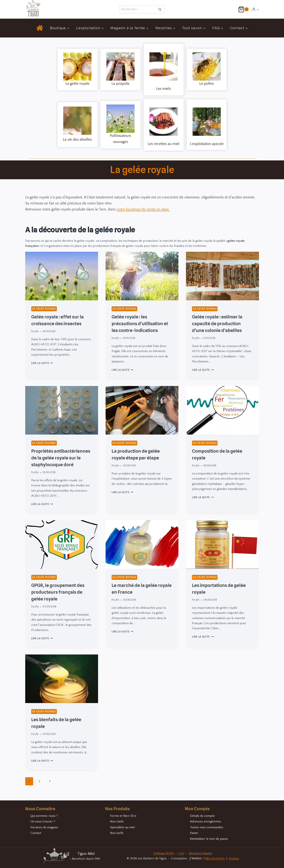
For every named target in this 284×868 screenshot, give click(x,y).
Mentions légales (201, 853)
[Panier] (243, 9)
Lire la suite (42, 363)
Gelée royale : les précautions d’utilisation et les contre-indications (140, 324)
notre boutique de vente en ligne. (143, 209)
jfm (37, 331)
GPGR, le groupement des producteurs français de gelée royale (58, 592)
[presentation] (62, 276)
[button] (258, 9)
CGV (181, 853)
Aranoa (233, 858)
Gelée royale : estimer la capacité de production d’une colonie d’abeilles (217, 324)
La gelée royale (44, 309)
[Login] (255, 9)
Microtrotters (215, 858)
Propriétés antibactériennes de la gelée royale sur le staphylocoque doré (61, 458)
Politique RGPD (164, 853)
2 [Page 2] (39, 781)
